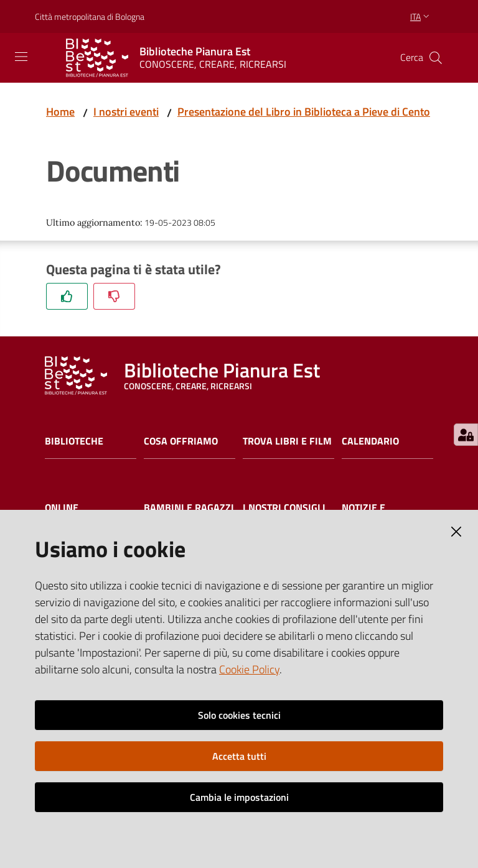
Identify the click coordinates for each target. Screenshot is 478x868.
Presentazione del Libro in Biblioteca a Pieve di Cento (304, 112)
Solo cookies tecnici (239, 715)
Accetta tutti (239, 756)
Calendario (370, 441)
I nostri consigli (284, 508)
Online (62, 508)
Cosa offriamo (181, 441)
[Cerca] (436, 58)
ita (421, 16)
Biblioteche (74, 441)
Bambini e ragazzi (189, 508)
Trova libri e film (287, 441)
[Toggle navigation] (21, 57)
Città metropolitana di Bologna (90, 16)
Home (60, 112)
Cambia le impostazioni (239, 797)
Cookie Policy (249, 669)
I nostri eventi (126, 112)
